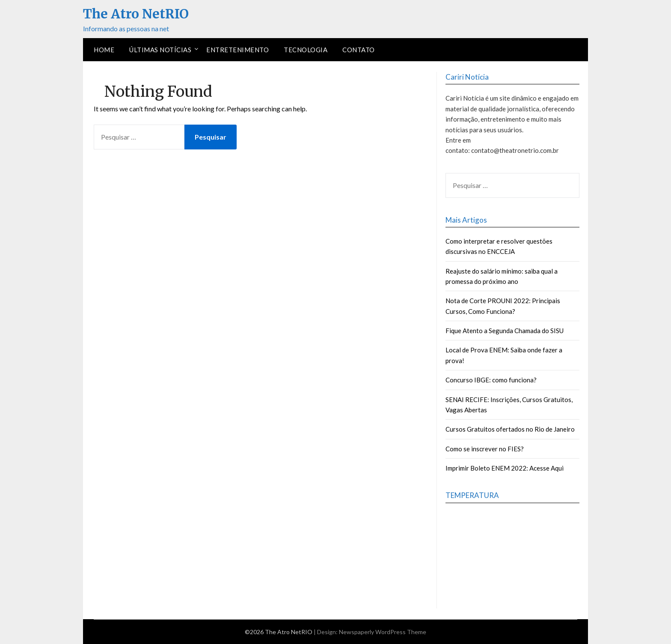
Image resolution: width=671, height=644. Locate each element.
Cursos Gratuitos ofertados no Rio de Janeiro (510, 429)
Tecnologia (306, 50)
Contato (359, 50)
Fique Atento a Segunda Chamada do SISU (505, 331)
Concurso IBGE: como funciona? (491, 380)
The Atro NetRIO (136, 14)
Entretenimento (238, 50)
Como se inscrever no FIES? (485, 449)
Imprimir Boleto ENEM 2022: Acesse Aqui (505, 468)
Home (104, 50)
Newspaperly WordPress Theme (383, 632)
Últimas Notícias (160, 50)
